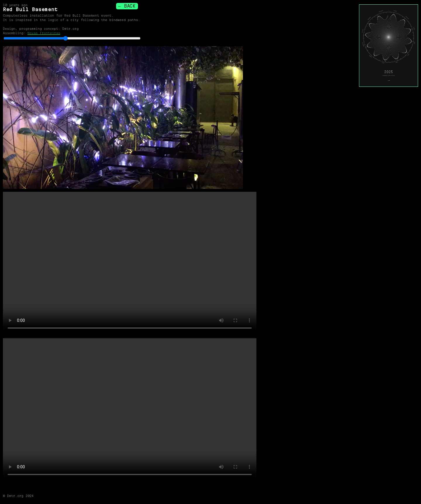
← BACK (127, 6)
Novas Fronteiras (44, 33)
